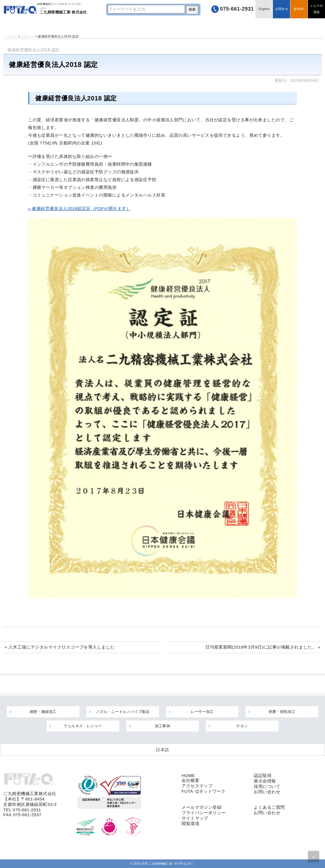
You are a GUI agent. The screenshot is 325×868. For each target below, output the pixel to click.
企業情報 (237, 25)
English (264, 9)
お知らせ (28, 36)
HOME (16, 25)
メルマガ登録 (316, 9)
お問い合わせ (267, 792)
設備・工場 (120, 25)
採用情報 (296, 25)
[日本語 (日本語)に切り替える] (162, 750)
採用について (267, 786)
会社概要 (190, 780)
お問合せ (281, 9)
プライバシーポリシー (204, 813)
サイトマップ (195, 818)
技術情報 (62, 25)
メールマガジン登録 (201, 807)
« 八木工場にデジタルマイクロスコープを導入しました (60, 647)
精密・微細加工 (43, 712)
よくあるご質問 (179, 25)
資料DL (299, 9)
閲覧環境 (190, 824)
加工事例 (163, 726)
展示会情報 (265, 781)
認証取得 (263, 775)
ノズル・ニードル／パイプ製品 (123, 712)
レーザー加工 (202, 712)
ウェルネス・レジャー (83, 726)
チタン (242, 726)
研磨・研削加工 (282, 712)
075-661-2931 (237, 9)
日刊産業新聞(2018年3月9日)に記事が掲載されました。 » (263, 647)
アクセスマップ (197, 786)
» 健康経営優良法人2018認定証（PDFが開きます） (79, 208)
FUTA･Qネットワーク (203, 791)
